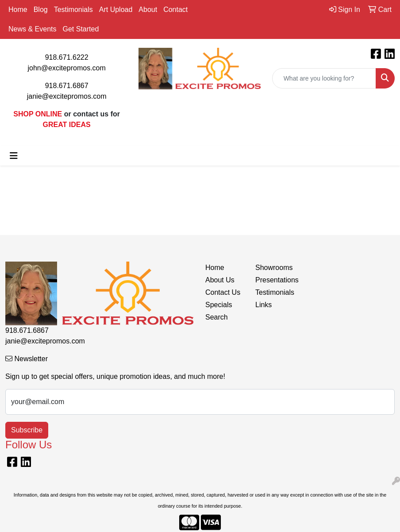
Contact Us (223, 292)
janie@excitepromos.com (67, 96)
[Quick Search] (324, 78)
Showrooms (274, 268)
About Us (220, 280)
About (148, 10)
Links (263, 305)
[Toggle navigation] (14, 156)
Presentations (275, 280)
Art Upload (116, 10)
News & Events (32, 29)
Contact (175, 10)
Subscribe (27, 430)
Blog (41, 10)
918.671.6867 (67, 86)
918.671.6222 (67, 57)
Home (18, 10)
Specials (219, 305)
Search (217, 317)
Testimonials (73, 10)
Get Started (81, 29)
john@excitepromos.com (67, 68)
